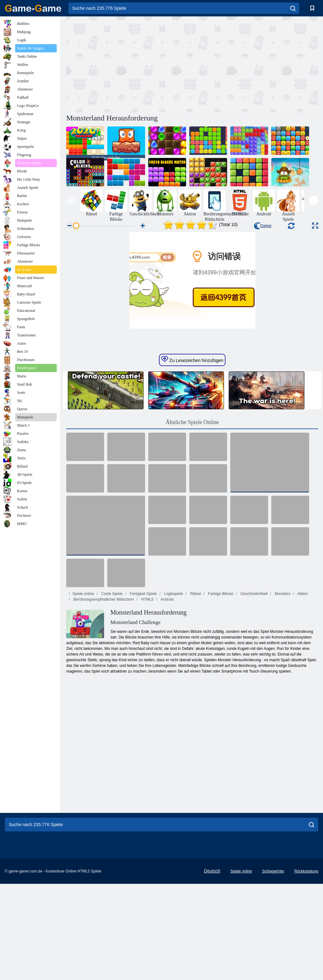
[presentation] (71, 200)
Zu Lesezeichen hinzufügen (192, 456)
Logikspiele (173, 690)
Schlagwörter (273, 967)
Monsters (282, 690)
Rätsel (195, 690)
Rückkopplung (306, 967)
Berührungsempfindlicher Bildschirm (103, 696)
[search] (293, 8)
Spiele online (83, 690)
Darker (263, 226)
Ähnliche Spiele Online (192, 518)
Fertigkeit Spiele (143, 690)
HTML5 (147, 696)
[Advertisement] (129, 64)
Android (167, 696)
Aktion (302, 690)
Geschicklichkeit (253, 690)
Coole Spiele (111, 690)
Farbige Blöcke (220, 690)
